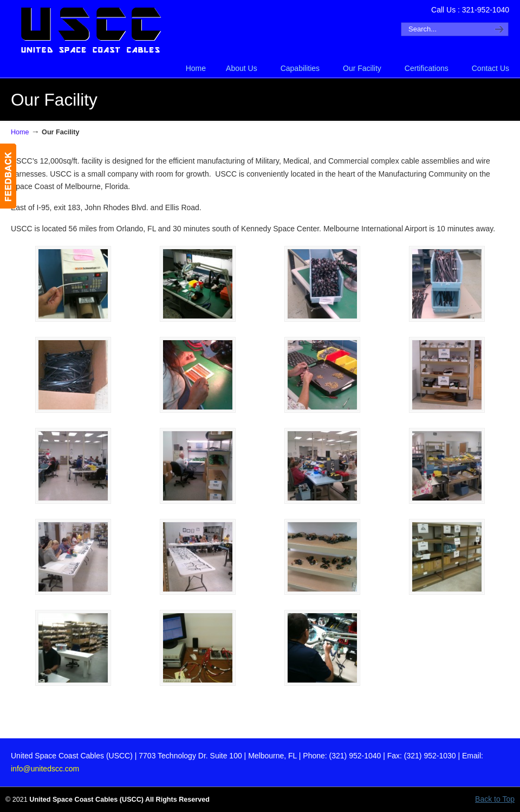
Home (20, 132)
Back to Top (495, 799)
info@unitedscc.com (45, 769)
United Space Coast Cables (92, 30)
